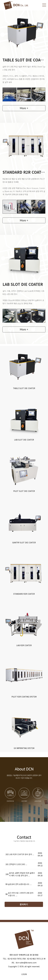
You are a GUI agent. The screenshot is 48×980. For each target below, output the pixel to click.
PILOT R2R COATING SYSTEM (24, 697)
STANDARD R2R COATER (24, 594)
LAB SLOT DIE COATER (24, 440)
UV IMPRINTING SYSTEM (24, 748)
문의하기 (24, 904)
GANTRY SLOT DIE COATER (24, 543)
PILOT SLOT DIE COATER (24, 491)
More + (24, 108)
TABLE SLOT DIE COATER (24, 388)
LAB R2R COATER (24, 645)
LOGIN (24, 974)
